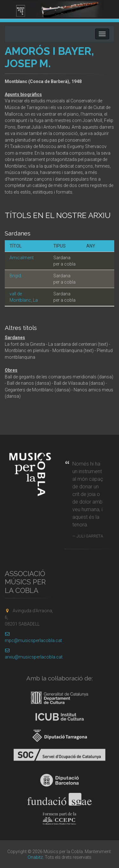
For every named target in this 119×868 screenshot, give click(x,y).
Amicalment (22, 258)
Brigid (15, 276)
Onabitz (35, 857)
